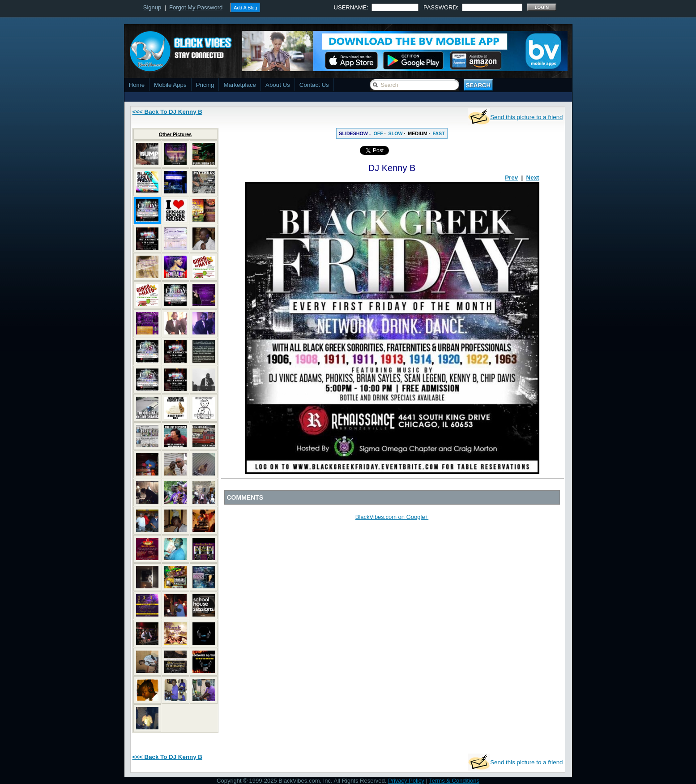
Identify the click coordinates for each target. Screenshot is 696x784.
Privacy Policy (406, 781)
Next (533, 178)
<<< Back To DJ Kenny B (167, 112)
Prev (511, 178)
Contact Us (314, 85)
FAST (438, 133)
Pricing (205, 85)
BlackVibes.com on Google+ (392, 517)
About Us (278, 85)
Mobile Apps (170, 85)
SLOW (396, 133)
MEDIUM (417, 133)
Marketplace (240, 85)
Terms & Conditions (454, 781)
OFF (378, 133)
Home (137, 85)
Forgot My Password (196, 7)
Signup (152, 7)
